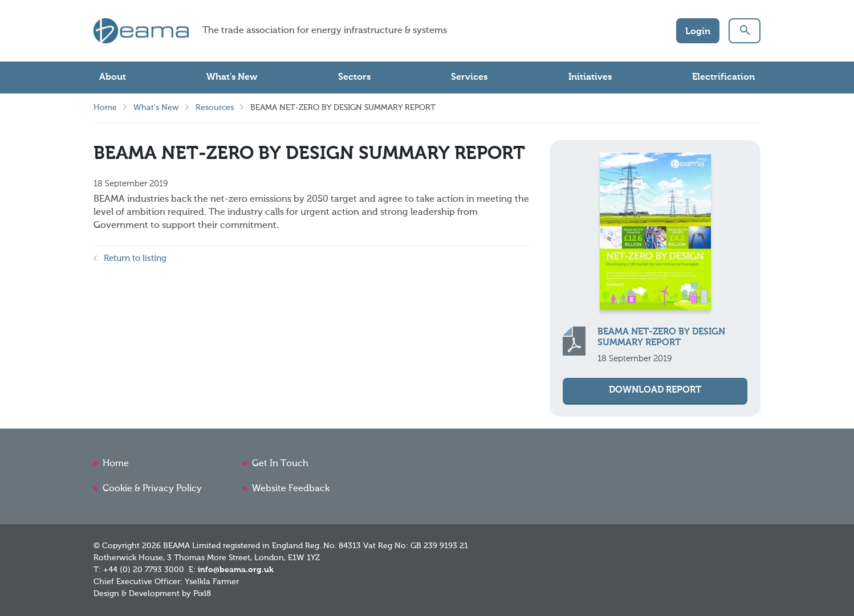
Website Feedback (291, 489)
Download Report (655, 390)
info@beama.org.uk (236, 570)
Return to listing (135, 258)
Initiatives (590, 77)
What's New (232, 77)
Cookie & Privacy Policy (152, 489)
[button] (745, 31)
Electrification (723, 77)
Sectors (354, 77)
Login (698, 32)
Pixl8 (202, 594)
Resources (215, 108)
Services (469, 77)
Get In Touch (280, 464)
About (113, 77)
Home (105, 108)
